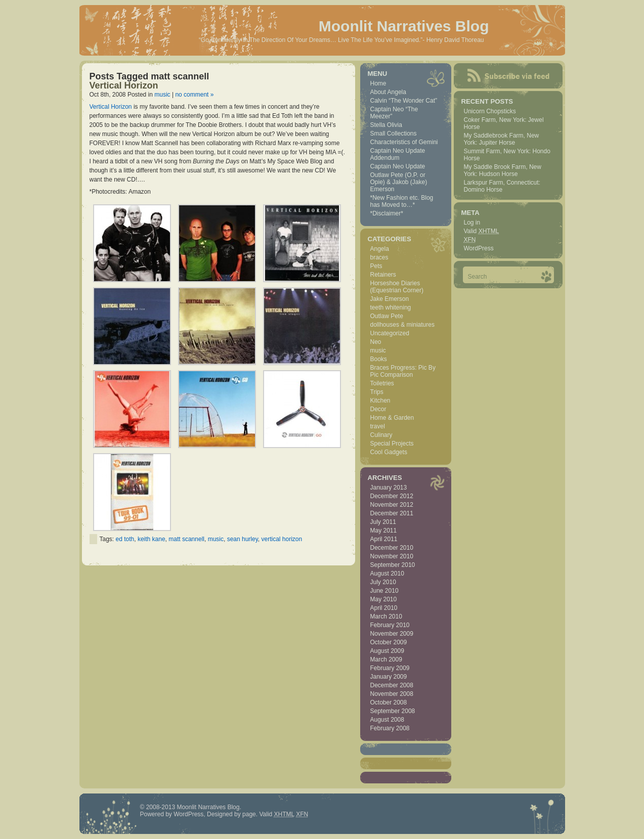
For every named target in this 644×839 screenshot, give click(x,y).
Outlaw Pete (387, 316)
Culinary (381, 435)
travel (378, 426)
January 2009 (389, 677)
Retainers (383, 275)
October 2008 (389, 702)
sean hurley (243, 539)
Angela (380, 249)
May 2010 (384, 599)
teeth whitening (391, 307)
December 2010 (392, 548)
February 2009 (390, 668)
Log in (472, 223)
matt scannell (186, 539)
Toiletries (382, 383)
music (162, 95)
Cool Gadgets (389, 452)
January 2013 (389, 488)
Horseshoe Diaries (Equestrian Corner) (397, 287)
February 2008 (390, 728)
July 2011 (383, 522)
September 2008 (393, 711)
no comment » (194, 95)
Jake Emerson (390, 299)
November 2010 (392, 556)
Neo (376, 342)
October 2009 (389, 642)
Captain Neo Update (398, 166)
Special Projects (392, 444)
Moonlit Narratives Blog (404, 26)
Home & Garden (392, 418)
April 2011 (384, 539)
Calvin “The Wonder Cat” (404, 101)
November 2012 (392, 505)
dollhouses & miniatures (402, 325)
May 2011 (384, 531)
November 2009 (392, 634)
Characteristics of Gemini (404, 142)
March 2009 (386, 659)
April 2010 (384, 608)
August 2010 (387, 573)
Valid (482, 231)
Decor (378, 409)
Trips (377, 392)
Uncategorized (390, 333)
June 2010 (384, 591)
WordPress (479, 248)
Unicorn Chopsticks (490, 111)
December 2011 (392, 513)
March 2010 (386, 616)
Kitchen (380, 401)
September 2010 (393, 565)
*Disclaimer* (387, 213)
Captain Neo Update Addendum (398, 154)
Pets (376, 266)
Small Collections (394, 134)
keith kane (152, 539)
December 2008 (392, 685)
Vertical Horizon (124, 85)
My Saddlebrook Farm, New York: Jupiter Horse (502, 139)
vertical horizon (282, 539)
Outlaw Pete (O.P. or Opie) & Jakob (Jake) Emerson (399, 182)
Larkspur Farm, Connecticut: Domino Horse (502, 186)
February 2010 (390, 625)
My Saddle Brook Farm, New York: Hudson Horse (503, 170)
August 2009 (387, 651)
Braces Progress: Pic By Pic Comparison (403, 371)
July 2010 (383, 582)
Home (378, 83)
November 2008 (392, 694)
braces (379, 257)
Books (379, 359)
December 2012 (392, 496)
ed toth (125, 539)
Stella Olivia (386, 125)
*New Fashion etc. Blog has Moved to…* (402, 201)
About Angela (388, 92)
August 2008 (387, 720)
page (249, 814)
